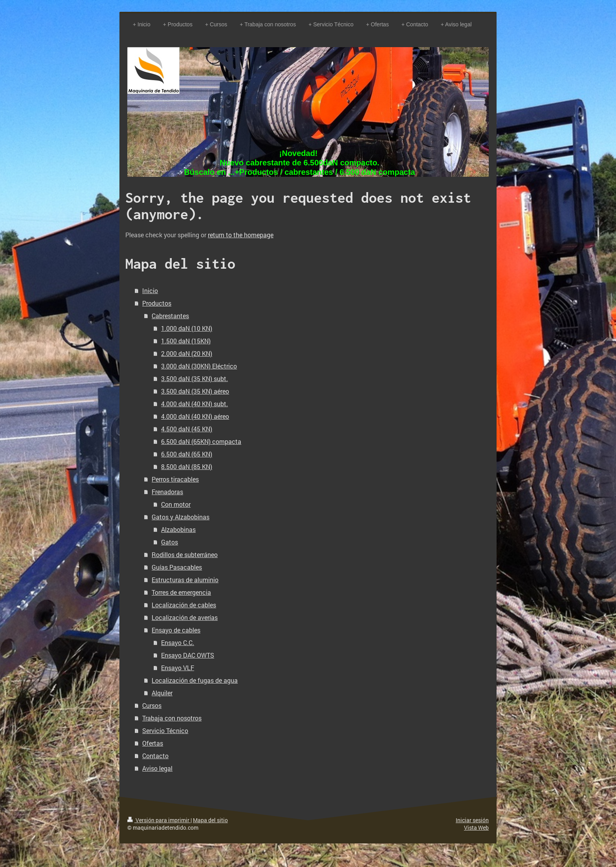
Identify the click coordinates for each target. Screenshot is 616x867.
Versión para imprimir (159, 820)
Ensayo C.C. (178, 642)
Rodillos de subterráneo (185, 554)
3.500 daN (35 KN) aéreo (195, 391)
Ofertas (153, 743)
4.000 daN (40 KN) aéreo (195, 416)
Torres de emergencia (181, 592)
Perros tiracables (175, 479)
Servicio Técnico (165, 730)
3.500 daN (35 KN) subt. (194, 379)
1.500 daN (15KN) (186, 341)
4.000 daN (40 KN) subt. (194, 404)
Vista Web (476, 828)
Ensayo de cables (176, 630)
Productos (157, 303)
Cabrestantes (170, 316)
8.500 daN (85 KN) (187, 466)
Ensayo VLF (178, 668)
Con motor (176, 504)
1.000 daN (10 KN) (187, 328)
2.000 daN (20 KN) (187, 353)
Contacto (155, 756)
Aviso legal (157, 768)
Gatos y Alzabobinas (181, 517)
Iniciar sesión (472, 820)
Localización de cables (184, 605)
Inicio (150, 291)
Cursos (152, 705)
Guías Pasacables (177, 567)
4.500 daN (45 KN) (187, 429)
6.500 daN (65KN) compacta (201, 441)
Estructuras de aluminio (185, 580)
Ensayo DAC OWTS (188, 655)
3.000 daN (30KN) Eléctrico (199, 366)
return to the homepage (241, 235)
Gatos (170, 542)
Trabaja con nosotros (172, 718)
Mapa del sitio (210, 820)
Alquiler (162, 693)
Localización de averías (185, 617)
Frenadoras (167, 492)
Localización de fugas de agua (195, 680)
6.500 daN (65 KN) (187, 454)
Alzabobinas (178, 529)
